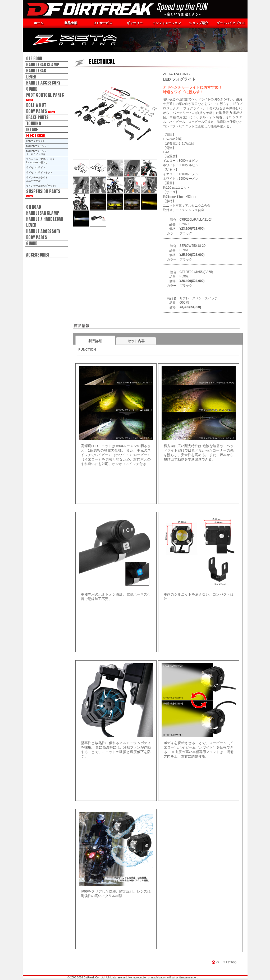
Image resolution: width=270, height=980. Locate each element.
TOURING (34, 123)
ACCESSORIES (38, 255)
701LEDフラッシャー (38, 146)
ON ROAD (34, 207)
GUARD (32, 89)
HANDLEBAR (36, 70)
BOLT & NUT (36, 105)
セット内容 (136, 341)
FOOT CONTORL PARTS (45, 96)
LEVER (31, 76)
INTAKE (32, 129)
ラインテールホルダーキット (42, 186)
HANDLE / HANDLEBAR (45, 219)
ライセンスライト (36, 168)
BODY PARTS (40, 111)
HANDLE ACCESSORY (43, 83)
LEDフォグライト (36, 141)
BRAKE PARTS (37, 117)
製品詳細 (95, 341)
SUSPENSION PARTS (43, 193)
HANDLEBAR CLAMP (43, 64)
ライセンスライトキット (39, 173)
